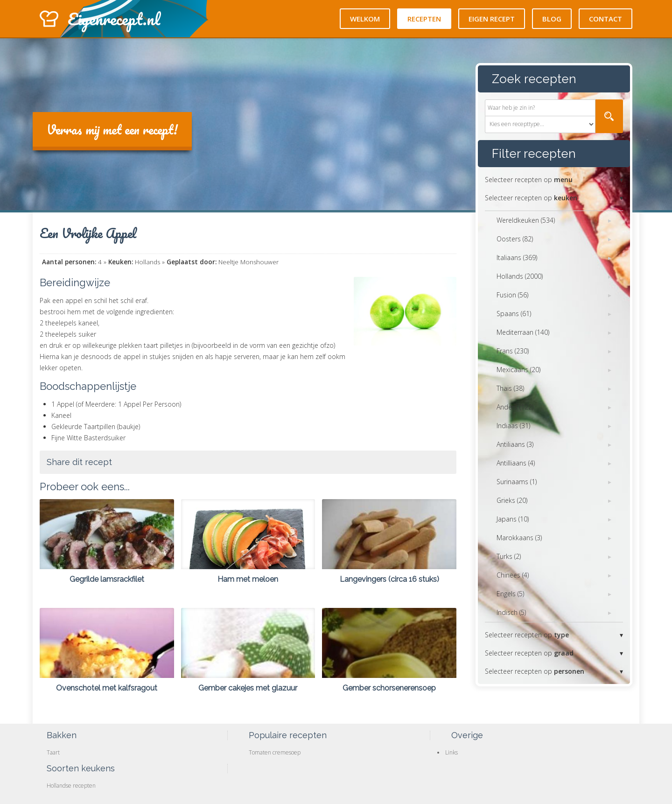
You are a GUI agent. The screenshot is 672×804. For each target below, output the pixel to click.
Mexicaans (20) (518, 370)
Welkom (365, 19)
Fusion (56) (512, 295)
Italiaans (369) (517, 257)
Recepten (424, 19)
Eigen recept (492, 19)
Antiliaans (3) (515, 444)
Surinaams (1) (517, 482)
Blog (552, 19)
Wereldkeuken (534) (526, 220)
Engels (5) (510, 594)
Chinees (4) (513, 575)
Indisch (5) (511, 612)
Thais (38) (510, 388)
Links (451, 752)
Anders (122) (515, 407)
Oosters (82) (515, 239)
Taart (53, 752)
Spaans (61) (514, 314)
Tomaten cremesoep (275, 752)
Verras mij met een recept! (112, 129)
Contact (605, 19)
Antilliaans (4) (516, 463)
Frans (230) (513, 351)
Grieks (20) (512, 500)
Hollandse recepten (71, 786)
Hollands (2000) (520, 276)
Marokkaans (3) (519, 538)
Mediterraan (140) (523, 332)
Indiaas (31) (513, 426)
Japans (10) (513, 519)
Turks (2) (509, 556)
